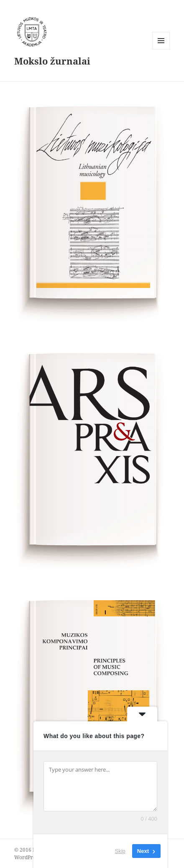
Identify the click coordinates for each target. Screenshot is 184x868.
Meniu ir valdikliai (161, 49)
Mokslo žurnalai (52, 61)
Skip (120, 851)
